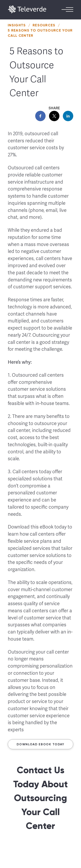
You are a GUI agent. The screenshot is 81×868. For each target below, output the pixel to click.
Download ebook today (40, 744)
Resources (44, 25)
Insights (17, 25)
